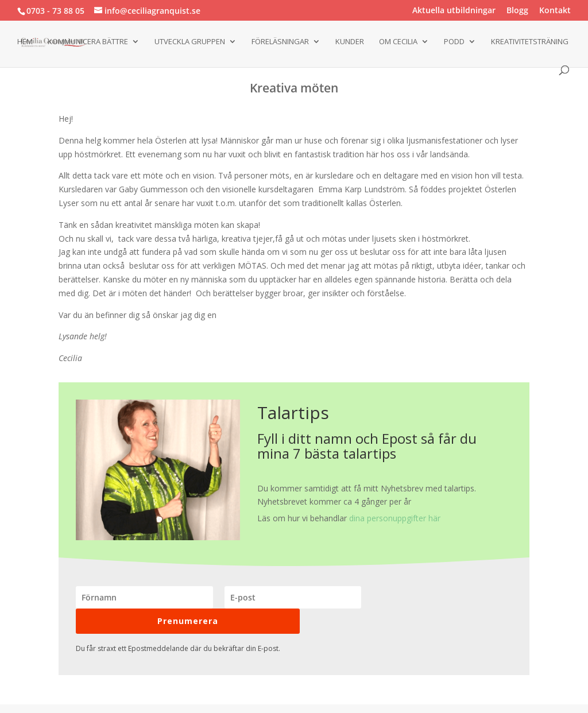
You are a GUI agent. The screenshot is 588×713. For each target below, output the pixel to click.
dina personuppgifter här (395, 518)
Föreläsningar (280, 42)
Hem (25, 42)
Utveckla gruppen (190, 42)
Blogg (517, 11)
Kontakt (555, 11)
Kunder (350, 42)
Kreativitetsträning (530, 42)
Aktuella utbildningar (454, 11)
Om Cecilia (398, 42)
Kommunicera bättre (88, 42)
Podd (454, 42)
